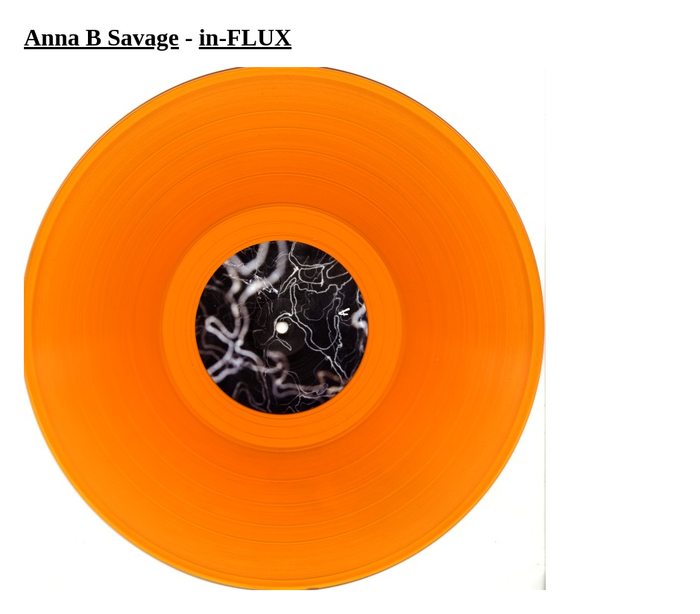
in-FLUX (245, 37)
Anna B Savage (101, 37)
